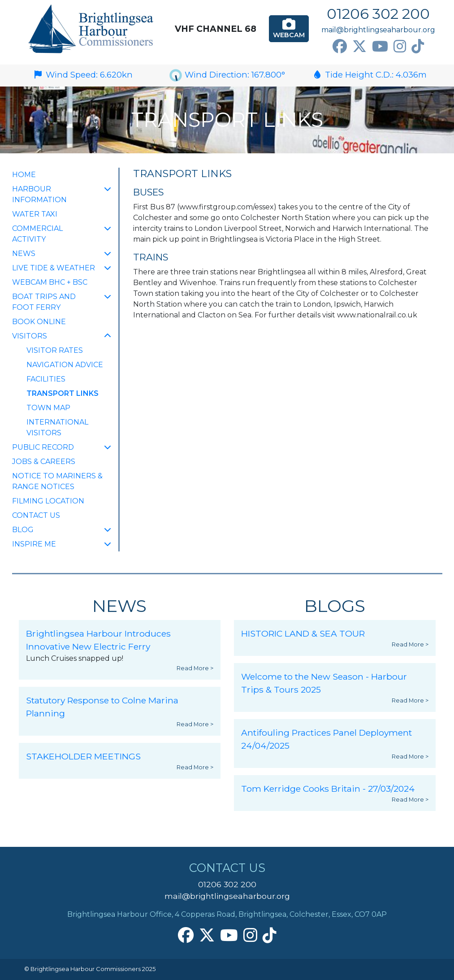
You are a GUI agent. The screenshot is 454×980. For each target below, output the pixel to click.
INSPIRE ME (34, 544)
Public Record (43, 447)
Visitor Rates (55, 350)
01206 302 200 (378, 14)
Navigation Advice (65, 365)
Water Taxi (35, 214)
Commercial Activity (37, 234)
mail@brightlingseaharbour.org (378, 30)
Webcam (289, 28)
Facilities (46, 379)
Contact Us (36, 515)
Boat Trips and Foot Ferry (44, 302)
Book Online (39, 322)
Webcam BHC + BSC (50, 282)
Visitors (30, 336)
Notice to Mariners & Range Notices (57, 481)
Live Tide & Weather (54, 268)
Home (24, 175)
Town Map (48, 408)
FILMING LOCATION (48, 501)
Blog (23, 530)
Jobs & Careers (44, 462)
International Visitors (57, 427)
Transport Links (63, 393)
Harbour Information (39, 194)
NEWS (24, 254)
